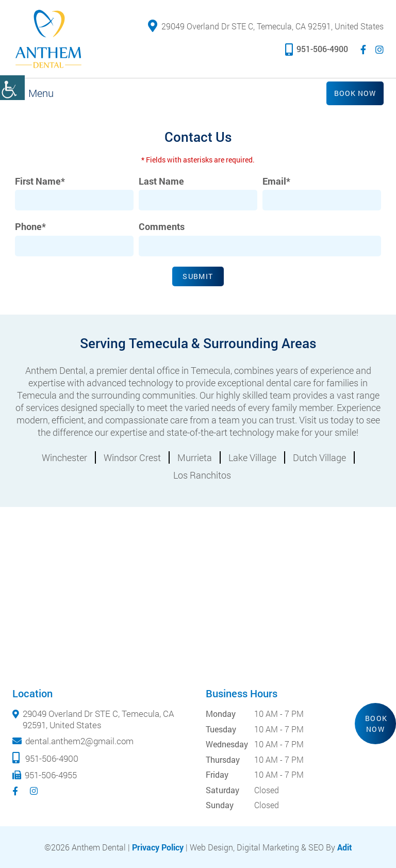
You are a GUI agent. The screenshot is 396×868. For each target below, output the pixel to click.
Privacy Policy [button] (158, 847)
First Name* (40, 181)
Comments (162, 227)
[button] (12, 88)
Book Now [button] (355, 93)
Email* (276, 181)
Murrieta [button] (195, 457)
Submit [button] (198, 276)
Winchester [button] (64, 457)
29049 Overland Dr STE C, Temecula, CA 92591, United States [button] (266, 26)
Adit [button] (345, 847)
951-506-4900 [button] (317, 49)
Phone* (30, 227)
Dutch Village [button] (319, 457)
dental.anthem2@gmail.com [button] (79, 741)
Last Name (161, 181)
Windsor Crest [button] (132, 457)
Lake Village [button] (252, 457)
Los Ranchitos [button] (202, 475)
